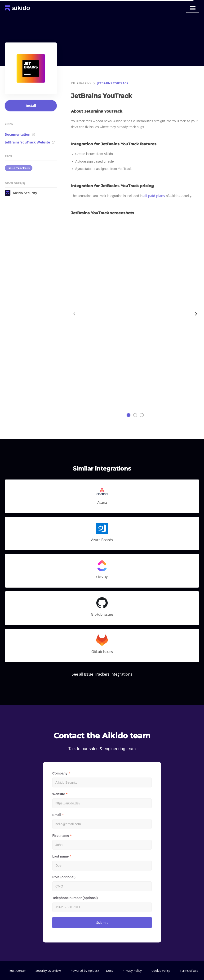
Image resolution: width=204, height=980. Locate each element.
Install (31, 106)
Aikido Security (21, 193)
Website (59, 794)
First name (61, 836)
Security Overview (48, 971)
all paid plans (154, 196)
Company (60, 773)
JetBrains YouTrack (113, 83)
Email (57, 815)
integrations (81, 83)
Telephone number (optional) (75, 898)
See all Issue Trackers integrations (102, 674)
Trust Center (17, 971)
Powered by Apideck (85, 971)
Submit (102, 923)
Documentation (20, 134)
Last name (60, 856)
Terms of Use (189, 971)
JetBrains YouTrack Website (30, 142)
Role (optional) (64, 877)
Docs (109, 971)
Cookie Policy (161, 971)
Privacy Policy (132, 971)
